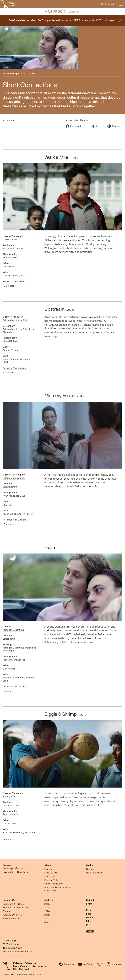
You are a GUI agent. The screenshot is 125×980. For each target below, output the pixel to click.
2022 (47, 915)
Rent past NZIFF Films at (89, 917)
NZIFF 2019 (30, 74)
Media (89, 865)
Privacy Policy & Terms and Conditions (58, 889)
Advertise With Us (12, 915)
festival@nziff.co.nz (13, 868)
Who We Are (51, 873)
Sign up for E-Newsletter (16, 872)
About (48, 865)
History (48, 869)
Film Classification (54, 884)
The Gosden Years (12, 948)
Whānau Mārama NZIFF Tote (18, 952)
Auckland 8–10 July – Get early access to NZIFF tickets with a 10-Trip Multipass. (63, 20)
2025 (47, 904)
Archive (48, 900)
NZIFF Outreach (95, 873)
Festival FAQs (51, 880)
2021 (47, 919)
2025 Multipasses (12, 944)
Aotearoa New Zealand (15, 281)
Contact (7, 865)
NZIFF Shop (9, 940)
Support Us (9, 900)
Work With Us (52, 876)
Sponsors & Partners (14, 904)
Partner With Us (11, 919)
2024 (47, 908)
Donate (7, 911)
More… (48, 922)
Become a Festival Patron (16, 908)
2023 (47, 911)
